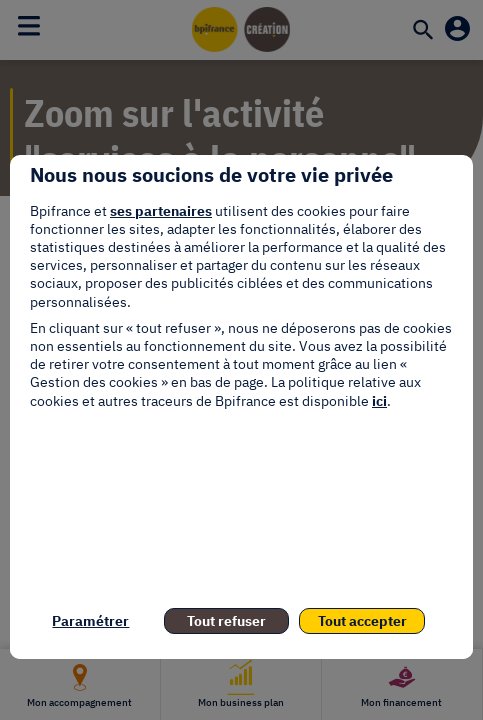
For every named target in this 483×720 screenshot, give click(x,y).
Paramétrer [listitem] (90, 621)
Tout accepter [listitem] (362, 621)
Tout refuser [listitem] (226, 621)
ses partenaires (161, 211)
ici (379, 401)
